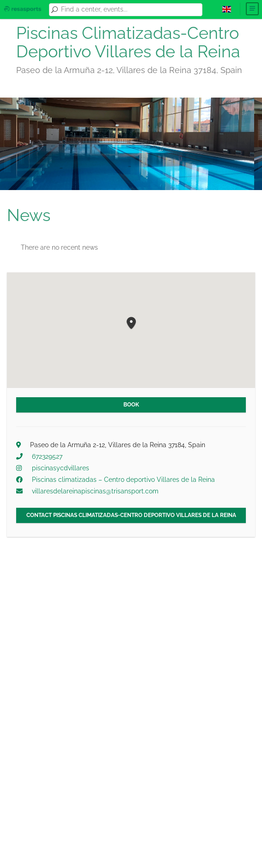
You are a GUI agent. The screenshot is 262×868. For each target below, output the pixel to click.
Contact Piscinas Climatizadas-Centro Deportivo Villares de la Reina (131, 515)
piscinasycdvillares (61, 468)
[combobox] (130, 10)
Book (131, 405)
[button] (131, 323)
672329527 (47, 456)
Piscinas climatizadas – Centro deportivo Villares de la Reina (123, 480)
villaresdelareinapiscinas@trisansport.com (95, 491)
